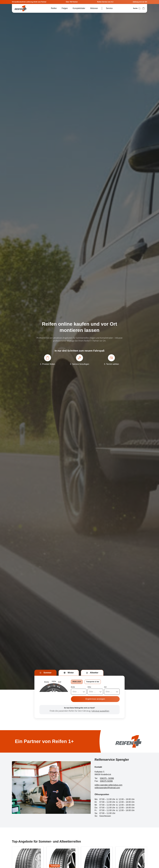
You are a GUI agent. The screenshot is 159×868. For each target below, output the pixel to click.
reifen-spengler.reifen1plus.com (109, 785)
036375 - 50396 (107, 778)
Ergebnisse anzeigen (95, 699)
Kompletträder (79, 8)
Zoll (105, 687)
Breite (73, 687)
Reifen (54, 8)
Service (109, 8)
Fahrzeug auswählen (100, 711)
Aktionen (94, 8)
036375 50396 (106, 781)
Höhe (89, 687)
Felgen (65, 8)
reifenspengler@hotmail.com (107, 788)
